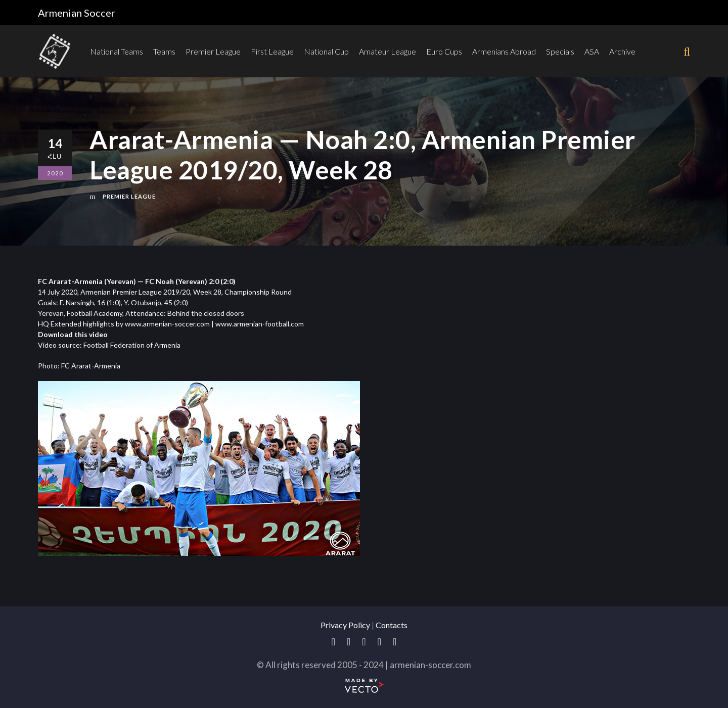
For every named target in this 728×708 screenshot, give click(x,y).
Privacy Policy (345, 625)
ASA (592, 51)
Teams (164, 51)
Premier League (213, 51)
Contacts (392, 625)
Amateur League (388, 51)
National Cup (326, 51)
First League (272, 51)
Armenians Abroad (504, 51)
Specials (560, 51)
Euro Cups (444, 51)
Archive (622, 51)
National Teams (117, 51)
